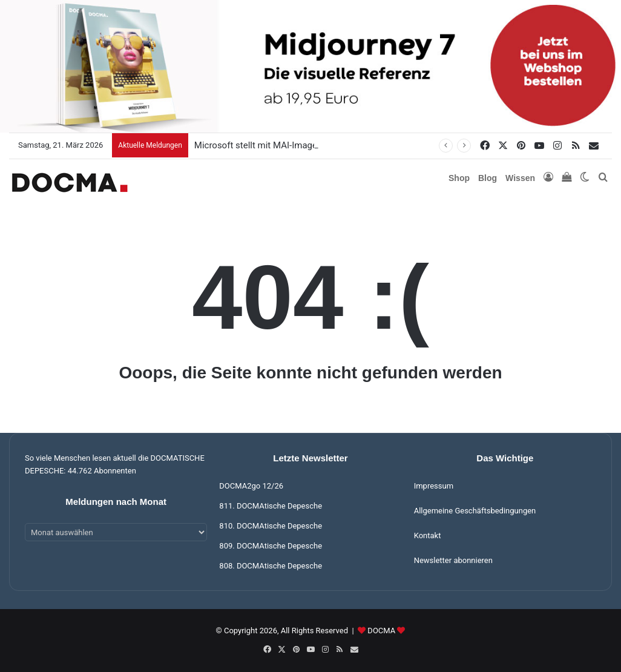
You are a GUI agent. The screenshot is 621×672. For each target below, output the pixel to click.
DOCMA (381, 631)
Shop (459, 178)
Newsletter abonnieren (453, 560)
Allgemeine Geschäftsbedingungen (475, 511)
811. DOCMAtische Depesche (271, 506)
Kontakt (428, 535)
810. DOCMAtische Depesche (271, 526)
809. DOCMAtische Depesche (271, 546)
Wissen (520, 178)
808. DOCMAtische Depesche (271, 566)
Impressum (434, 486)
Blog (488, 178)
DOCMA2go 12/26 (251, 486)
